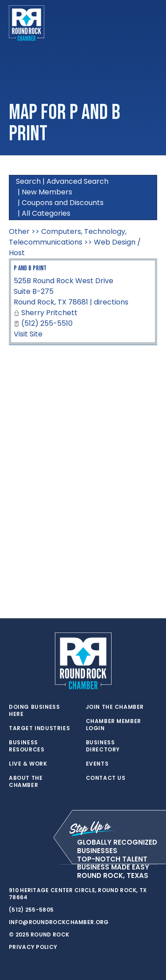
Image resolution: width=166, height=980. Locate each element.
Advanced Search (77, 181)
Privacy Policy (33, 947)
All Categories (46, 213)
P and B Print (30, 268)
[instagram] (49, 865)
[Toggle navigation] (150, 23)
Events (97, 764)
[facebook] (31, 865)
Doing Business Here (34, 711)
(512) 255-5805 (31, 910)
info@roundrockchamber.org (59, 922)
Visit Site (28, 334)
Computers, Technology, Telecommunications (68, 237)
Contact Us (106, 778)
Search (28, 181)
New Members (47, 192)
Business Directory (103, 746)
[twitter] (13, 865)
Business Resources (27, 746)
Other (19, 231)
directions (111, 302)
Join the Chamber (115, 707)
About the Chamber (26, 782)
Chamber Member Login (114, 725)
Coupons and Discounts (63, 203)
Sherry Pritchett (49, 313)
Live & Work (28, 764)
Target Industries (39, 728)
